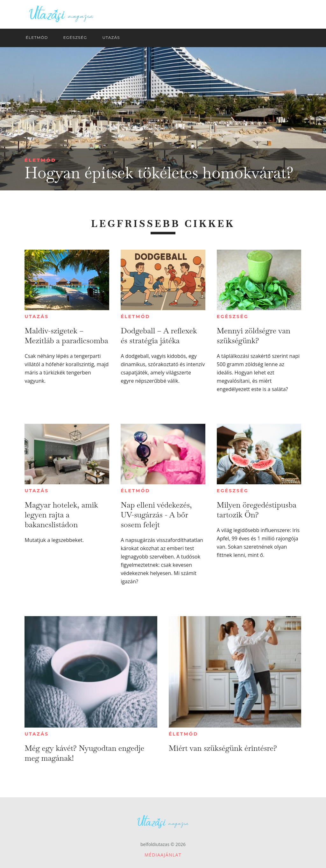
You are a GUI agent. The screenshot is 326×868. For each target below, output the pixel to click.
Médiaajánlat (163, 855)
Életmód (40, 160)
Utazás (37, 317)
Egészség (233, 317)
